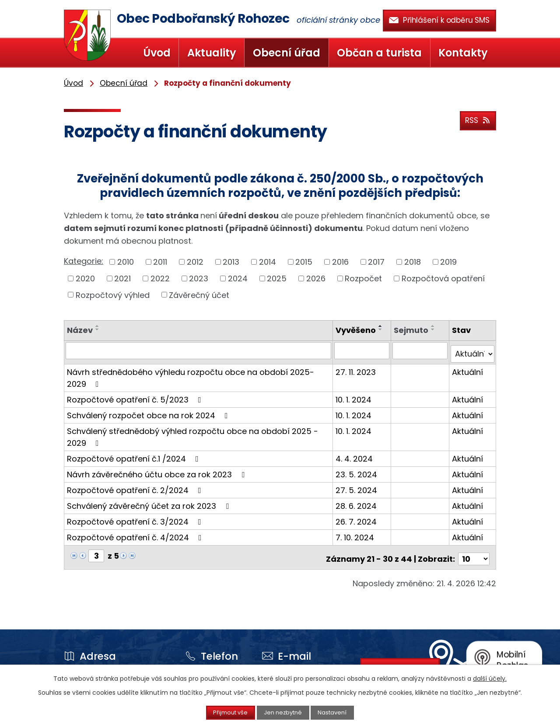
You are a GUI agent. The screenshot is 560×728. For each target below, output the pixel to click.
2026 (316, 278)
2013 (231, 262)
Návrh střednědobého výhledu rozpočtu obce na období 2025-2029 (191, 374)
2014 (268, 262)
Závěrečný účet (199, 295)
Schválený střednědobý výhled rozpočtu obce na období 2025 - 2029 (192, 433)
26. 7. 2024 (357, 518)
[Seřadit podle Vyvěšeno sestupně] (382, 329)
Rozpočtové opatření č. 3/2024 (136, 518)
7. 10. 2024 (356, 534)
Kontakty (463, 53)
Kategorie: (84, 261)
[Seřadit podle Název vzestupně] (98, 326)
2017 (376, 262)
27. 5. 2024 (358, 486)
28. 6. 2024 (357, 502)
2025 (277, 278)
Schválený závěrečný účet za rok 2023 (150, 502)
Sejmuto (412, 330)
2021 (122, 278)
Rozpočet (363, 278)
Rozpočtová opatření (443, 278)
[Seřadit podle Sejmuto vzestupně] (434, 326)
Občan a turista (379, 53)
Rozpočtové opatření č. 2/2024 (136, 486)
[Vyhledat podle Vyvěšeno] (363, 350)
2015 (304, 262)
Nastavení (343, 712)
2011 (160, 262)
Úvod (157, 53)
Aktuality (212, 53)
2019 (448, 262)
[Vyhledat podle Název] (199, 350)
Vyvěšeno (357, 330)
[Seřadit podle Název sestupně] (98, 329)
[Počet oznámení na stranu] (474, 552)
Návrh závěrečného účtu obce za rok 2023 (157, 471)
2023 (199, 278)
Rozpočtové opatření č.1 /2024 (135, 455)
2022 (160, 278)
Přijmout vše (221, 712)
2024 (238, 278)
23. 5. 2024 (358, 471)
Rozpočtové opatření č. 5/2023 (136, 396)
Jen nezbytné (284, 712)
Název (80, 330)
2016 (340, 262)
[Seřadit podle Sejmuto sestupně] (434, 329)
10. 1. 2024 (355, 396)
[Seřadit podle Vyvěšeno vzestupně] (382, 326)
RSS (476, 118)
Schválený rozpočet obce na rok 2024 (149, 411)
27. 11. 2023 (357, 368)
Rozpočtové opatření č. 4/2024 (136, 534)
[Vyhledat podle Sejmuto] (420, 350)
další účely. (490, 677)
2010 (126, 262)
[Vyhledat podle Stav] (473, 350)
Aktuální (468, 368)
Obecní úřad (287, 53)
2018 (413, 262)
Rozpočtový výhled (113, 295)
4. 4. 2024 (355, 455)
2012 (195, 262)
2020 (85, 278)
